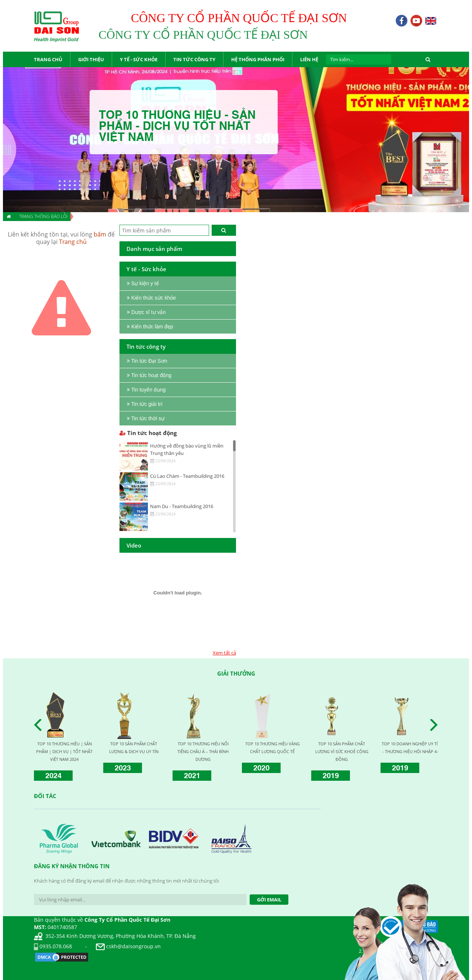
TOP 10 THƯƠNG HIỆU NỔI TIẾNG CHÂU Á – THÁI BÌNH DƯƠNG (203, 751)
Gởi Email (269, 900)
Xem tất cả (224, 653)
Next (436, 725)
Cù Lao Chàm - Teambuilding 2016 (187, 476)
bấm (100, 234)
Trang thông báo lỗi (43, 216)
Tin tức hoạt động (148, 433)
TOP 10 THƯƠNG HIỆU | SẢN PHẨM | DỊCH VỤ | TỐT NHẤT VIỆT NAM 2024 (64, 751)
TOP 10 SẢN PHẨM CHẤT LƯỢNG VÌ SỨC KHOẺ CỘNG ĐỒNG (342, 751)
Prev (40, 725)
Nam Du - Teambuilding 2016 (182, 506)
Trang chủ (73, 242)
